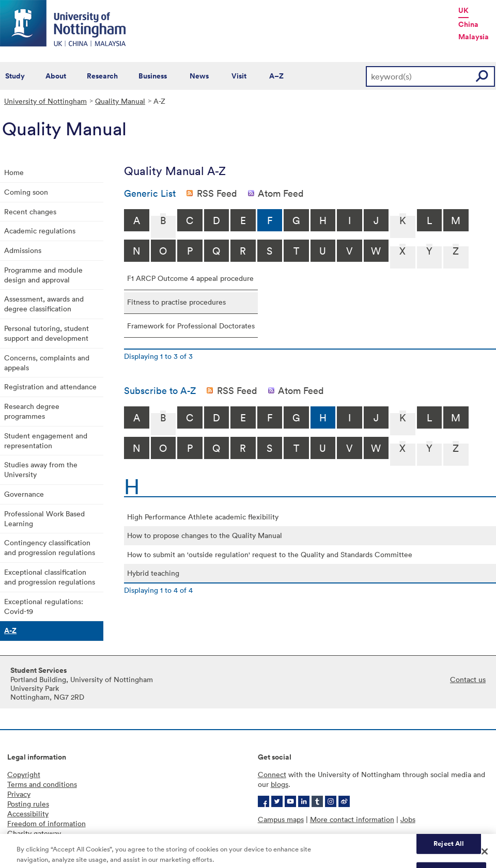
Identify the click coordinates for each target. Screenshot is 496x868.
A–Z (276, 76)
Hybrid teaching (153, 573)
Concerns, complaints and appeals (47, 362)
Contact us (468, 679)
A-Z (10, 630)
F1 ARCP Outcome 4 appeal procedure (190, 278)
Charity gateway (34, 833)
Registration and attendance (50, 386)
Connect (272, 774)
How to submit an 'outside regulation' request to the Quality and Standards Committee (270, 554)
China (468, 24)
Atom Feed (281, 193)
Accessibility (28, 814)
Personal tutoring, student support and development (47, 333)
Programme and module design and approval (43, 275)
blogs (280, 784)
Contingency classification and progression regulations (50, 547)
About (56, 76)
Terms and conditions (42, 784)
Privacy (19, 794)
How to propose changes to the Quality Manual (205, 535)
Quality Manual (120, 101)
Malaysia (474, 37)
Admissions (23, 250)
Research (102, 76)
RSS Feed (217, 193)
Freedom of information (47, 823)
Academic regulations (40, 231)
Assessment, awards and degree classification (44, 304)
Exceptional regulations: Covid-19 (44, 606)
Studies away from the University (41, 469)
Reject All (449, 848)
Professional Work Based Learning (44, 518)
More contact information (352, 819)
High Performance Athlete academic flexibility (203, 517)
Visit (239, 76)
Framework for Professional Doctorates (191, 326)
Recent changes (30, 211)
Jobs (408, 819)
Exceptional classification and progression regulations (50, 577)
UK (463, 10)
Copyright (24, 774)
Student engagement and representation (46, 440)
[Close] (485, 856)
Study (15, 76)
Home (14, 172)
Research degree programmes (32, 411)
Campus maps (281, 819)
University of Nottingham (45, 101)
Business (153, 76)
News (199, 76)
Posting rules (28, 804)
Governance (24, 494)
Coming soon (26, 192)
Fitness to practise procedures (176, 302)
